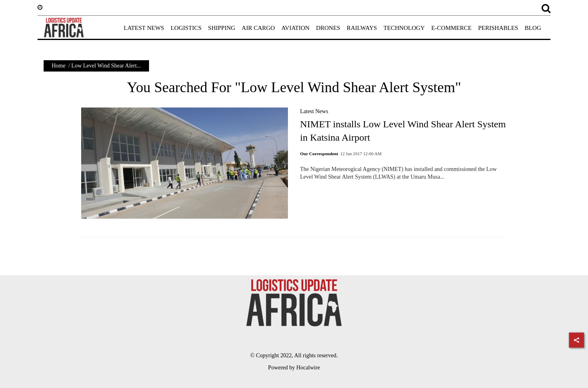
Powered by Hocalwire (294, 368)
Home (59, 66)
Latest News (314, 111)
